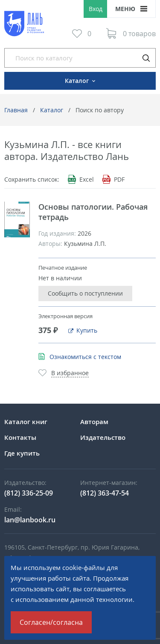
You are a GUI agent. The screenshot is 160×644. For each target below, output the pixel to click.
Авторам (94, 422)
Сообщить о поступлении (85, 293)
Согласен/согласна (51, 622)
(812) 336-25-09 (29, 493)
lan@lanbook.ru (30, 520)
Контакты (20, 437)
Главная (16, 110)
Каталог (52, 110)
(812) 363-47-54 (105, 493)
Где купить (22, 453)
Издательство (103, 437)
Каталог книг (26, 422)
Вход (96, 9)
